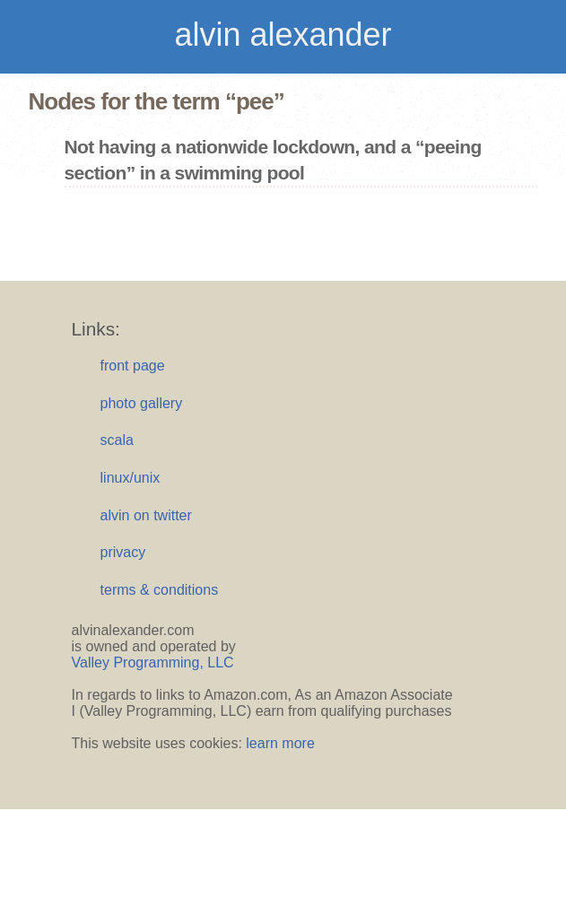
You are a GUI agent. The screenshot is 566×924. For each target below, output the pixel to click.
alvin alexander (283, 35)
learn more (280, 743)
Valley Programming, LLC (153, 662)
